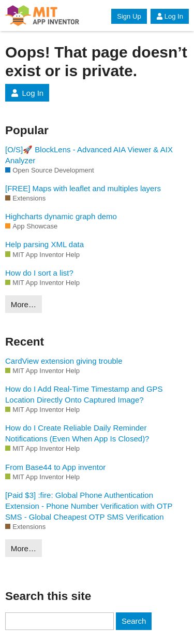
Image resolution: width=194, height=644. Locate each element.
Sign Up (129, 16)
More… (24, 304)
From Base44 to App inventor (55, 467)
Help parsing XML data (44, 244)
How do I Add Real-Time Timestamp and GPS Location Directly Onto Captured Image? (84, 394)
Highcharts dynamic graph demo (61, 216)
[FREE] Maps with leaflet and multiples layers (83, 188)
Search (134, 621)
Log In (170, 16)
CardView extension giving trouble (64, 361)
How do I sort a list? (39, 273)
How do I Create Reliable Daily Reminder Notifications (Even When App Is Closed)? (77, 433)
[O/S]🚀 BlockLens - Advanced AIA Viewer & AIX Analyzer (89, 155)
